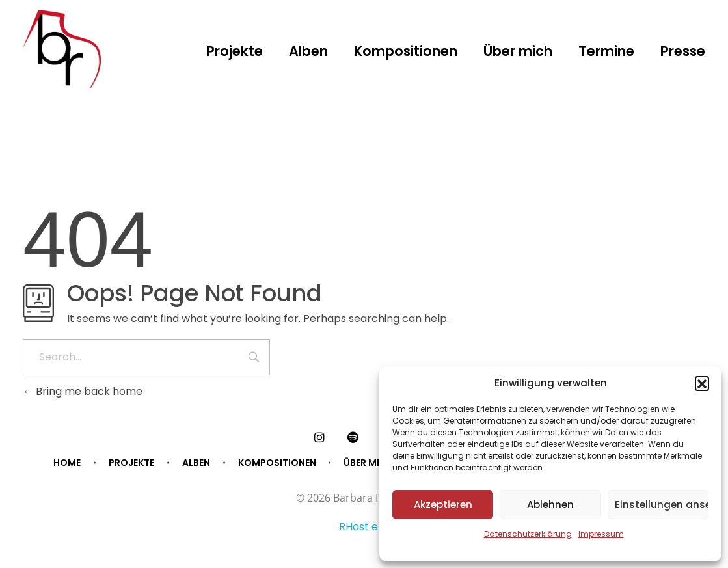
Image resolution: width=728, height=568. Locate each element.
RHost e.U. (364, 527)
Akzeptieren (443, 505)
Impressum (601, 534)
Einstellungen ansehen (662, 505)
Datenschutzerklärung (528, 534)
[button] (702, 383)
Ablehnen (550, 505)
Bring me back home (83, 391)
